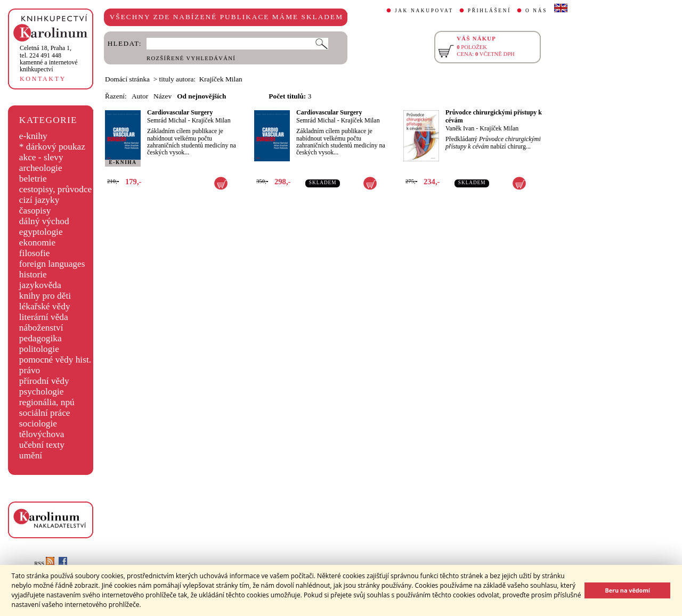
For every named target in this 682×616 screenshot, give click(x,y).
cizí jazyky (39, 200)
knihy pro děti (45, 296)
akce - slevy (41, 157)
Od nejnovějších (201, 96)
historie (33, 274)
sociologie (38, 424)
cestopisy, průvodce (56, 189)
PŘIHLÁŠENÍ (489, 11)
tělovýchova (42, 434)
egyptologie (41, 232)
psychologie (42, 392)
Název (163, 96)
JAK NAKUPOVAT (424, 11)
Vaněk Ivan (460, 128)
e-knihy (33, 136)
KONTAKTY (43, 79)
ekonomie (37, 243)
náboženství (41, 328)
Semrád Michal (167, 120)
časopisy (35, 211)
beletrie (33, 179)
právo (30, 370)
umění (31, 455)
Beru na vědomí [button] (627, 590)
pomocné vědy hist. (55, 360)
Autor (140, 96)
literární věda (44, 317)
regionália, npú (47, 402)
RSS (44, 564)
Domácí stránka (127, 79)
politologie (39, 349)
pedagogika (40, 338)
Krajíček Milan (211, 120)
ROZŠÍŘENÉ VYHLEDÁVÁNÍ (191, 58)
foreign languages (52, 264)
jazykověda (40, 285)
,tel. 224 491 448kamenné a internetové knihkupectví (49, 59)
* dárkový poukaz (52, 147)
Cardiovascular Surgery (180, 112)
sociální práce (45, 413)
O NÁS (536, 11)
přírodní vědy (44, 381)
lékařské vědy (45, 306)
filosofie (35, 253)
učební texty (42, 445)
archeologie (41, 168)
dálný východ (44, 221)
